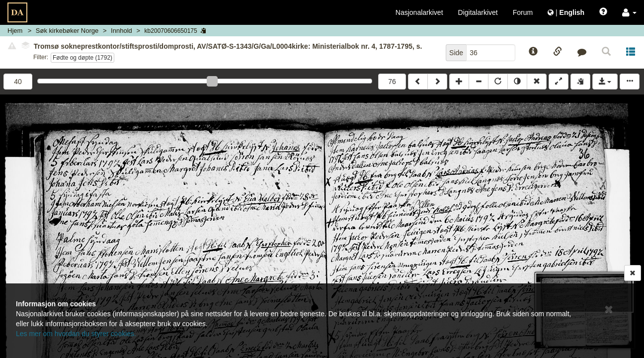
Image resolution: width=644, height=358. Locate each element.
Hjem (15, 31)
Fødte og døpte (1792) (82, 58)
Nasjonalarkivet (419, 12)
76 (392, 82)
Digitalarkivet (478, 12)
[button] (629, 12)
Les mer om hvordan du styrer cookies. (76, 334)
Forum (523, 12)
